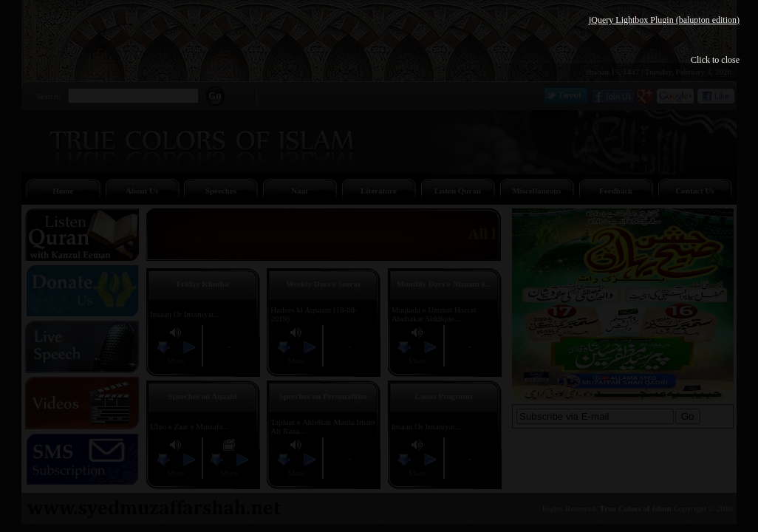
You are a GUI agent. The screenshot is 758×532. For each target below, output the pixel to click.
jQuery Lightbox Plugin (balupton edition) (664, 20)
